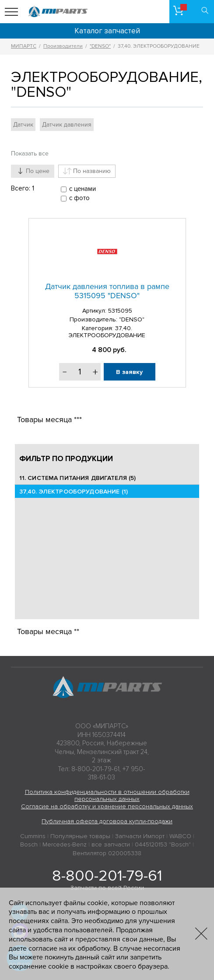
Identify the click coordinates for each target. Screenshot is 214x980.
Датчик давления (67, 125)
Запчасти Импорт (140, 836)
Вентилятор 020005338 (107, 853)
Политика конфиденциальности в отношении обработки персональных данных (107, 796)
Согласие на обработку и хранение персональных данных (107, 806)
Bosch (29, 844)
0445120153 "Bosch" (163, 844)
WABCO (180, 836)
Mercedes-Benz (65, 844)
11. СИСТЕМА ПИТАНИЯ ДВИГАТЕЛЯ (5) (78, 478)
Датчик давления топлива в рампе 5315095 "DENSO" (107, 291)
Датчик (23, 125)
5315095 (120, 311)
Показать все (30, 153)
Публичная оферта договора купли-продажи (107, 821)
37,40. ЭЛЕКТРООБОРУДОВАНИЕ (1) (74, 492)
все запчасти (111, 844)
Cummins (33, 836)
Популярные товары (80, 836)
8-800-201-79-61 (107, 876)
